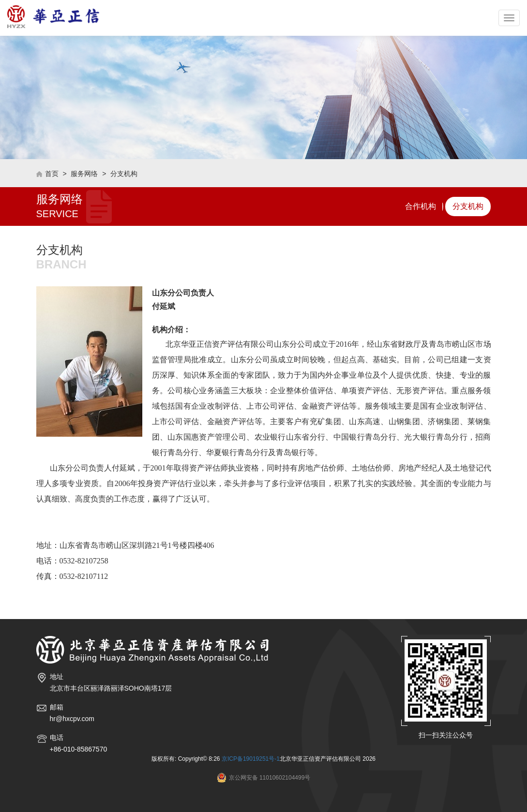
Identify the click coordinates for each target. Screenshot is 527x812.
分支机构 (124, 174)
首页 (52, 174)
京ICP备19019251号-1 (251, 759)
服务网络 (84, 174)
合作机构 (421, 206)
